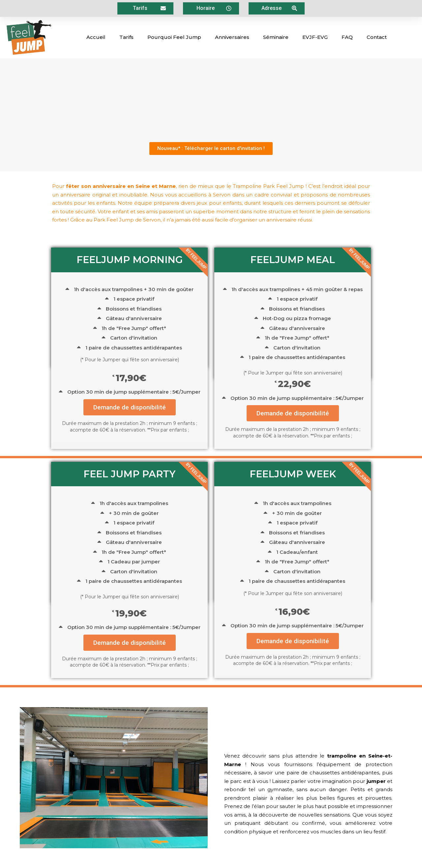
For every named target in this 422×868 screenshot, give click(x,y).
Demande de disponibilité (130, 407)
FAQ (347, 37)
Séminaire (276, 37)
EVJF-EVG (315, 37)
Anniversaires (232, 37)
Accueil (96, 37)
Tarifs (126, 37)
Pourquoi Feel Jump (174, 37)
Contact (377, 37)
